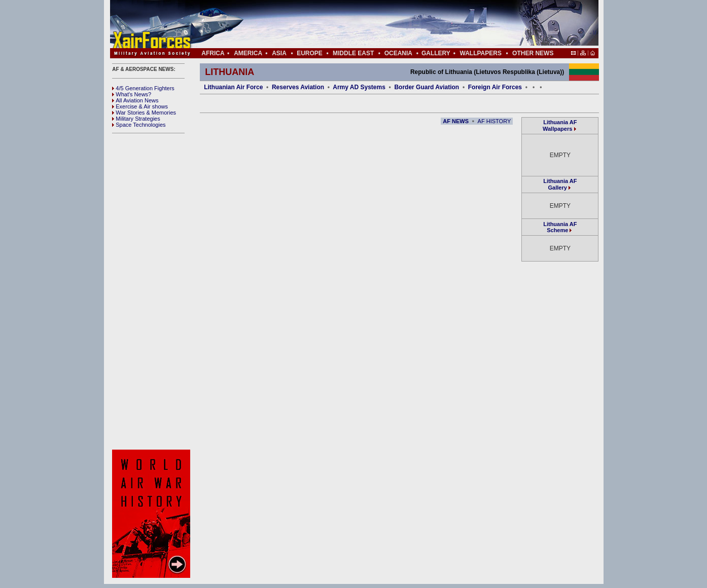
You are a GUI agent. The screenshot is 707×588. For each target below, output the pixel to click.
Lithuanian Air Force (233, 87)
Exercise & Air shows (140, 106)
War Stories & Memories (144, 113)
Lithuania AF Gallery (560, 184)
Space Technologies (139, 125)
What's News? (132, 94)
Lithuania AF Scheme (560, 227)
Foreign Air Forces (495, 87)
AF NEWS (456, 121)
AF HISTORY (494, 121)
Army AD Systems (359, 87)
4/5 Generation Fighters (144, 88)
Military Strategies (136, 119)
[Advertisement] (384, 24)
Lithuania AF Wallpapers (560, 125)
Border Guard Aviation (427, 87)
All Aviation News (135, 100)
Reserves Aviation (298, 87)
